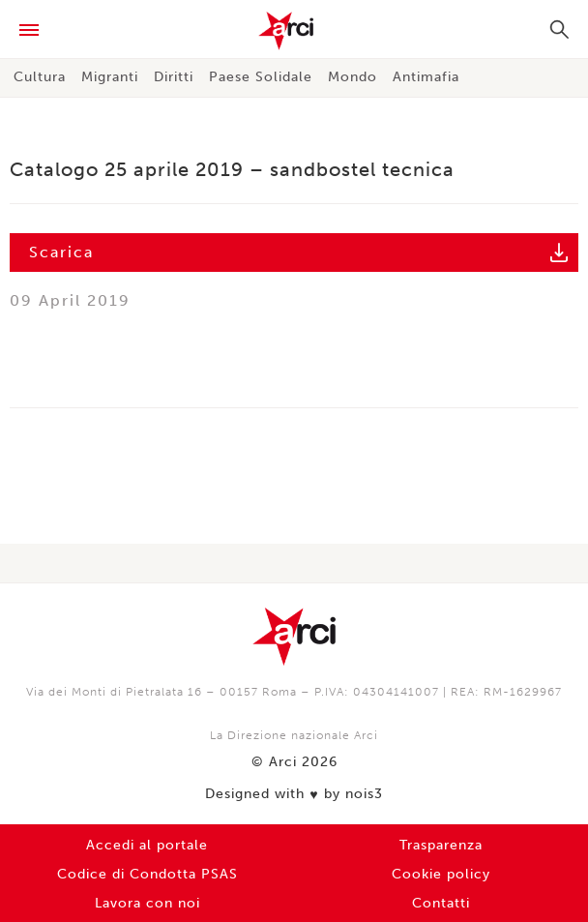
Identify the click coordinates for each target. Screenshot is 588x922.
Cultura (40, 77)
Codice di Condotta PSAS (147, 874)
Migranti (110, 77)
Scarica (61, 252)
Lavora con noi (147, 903)
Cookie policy (441, 874)
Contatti (441, 903)
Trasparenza (441, 845)
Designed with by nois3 (294, 794)
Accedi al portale (147, 845)
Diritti (174, 77)
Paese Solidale (261, 77)
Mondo (353, 77)
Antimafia (426, 77)
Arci (294, 31)
